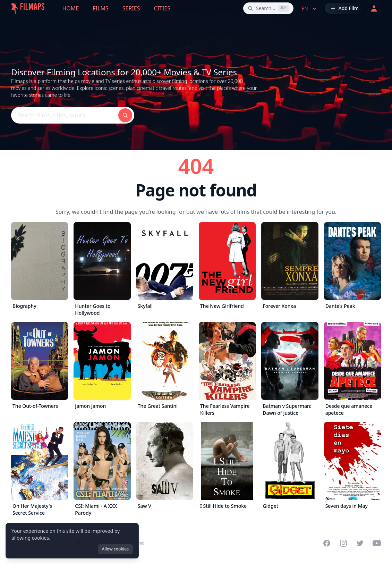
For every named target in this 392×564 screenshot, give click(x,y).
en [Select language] (310, 9)
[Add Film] (344, 8)
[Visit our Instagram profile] (343, 543)
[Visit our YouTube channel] (377, 543)
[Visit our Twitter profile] (360, 543)
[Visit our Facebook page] (327, 543)
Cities (162, 8)
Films (100, 8)
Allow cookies (115, 549)
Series (131, 8)
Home (71, 8)
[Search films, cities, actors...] (268, 8)
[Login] (374, 8)
